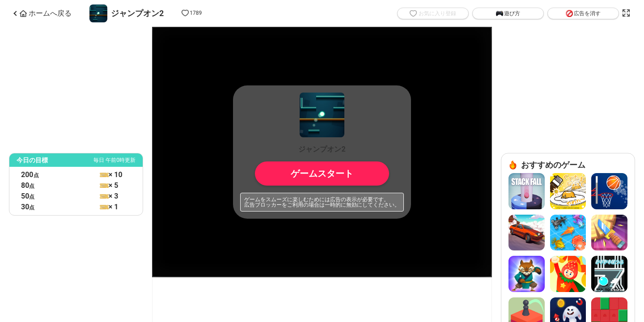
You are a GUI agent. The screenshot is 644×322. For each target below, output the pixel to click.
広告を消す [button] (583, 13)
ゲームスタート (322, 174)
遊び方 (508, 13)
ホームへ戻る (46, 13)
